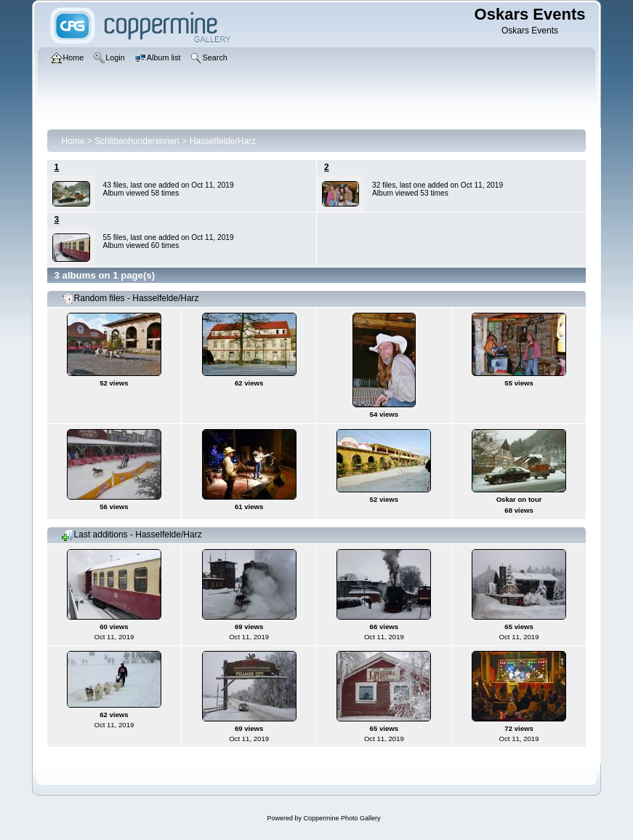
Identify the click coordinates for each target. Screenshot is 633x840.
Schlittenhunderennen (137, 141)
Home (73, 141)
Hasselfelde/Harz (223, 141)
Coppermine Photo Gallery (342, 818)
